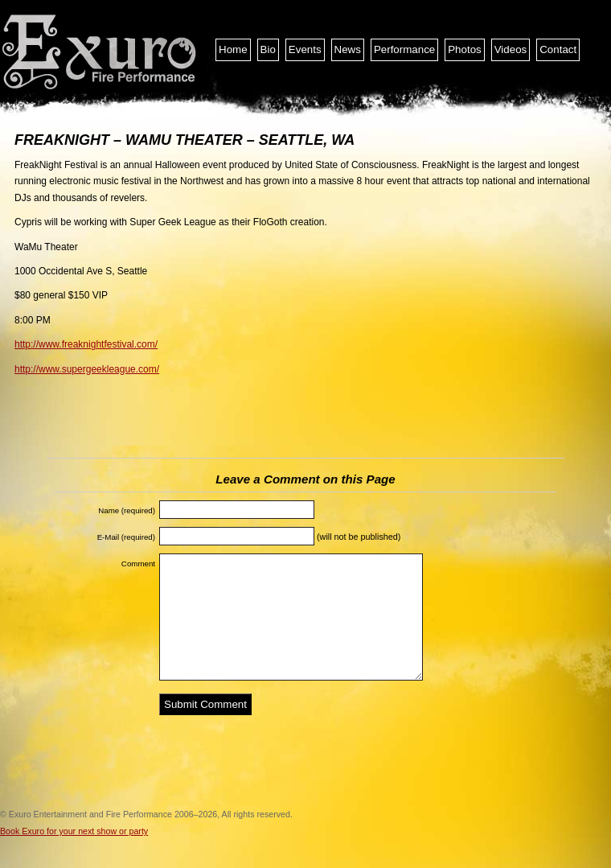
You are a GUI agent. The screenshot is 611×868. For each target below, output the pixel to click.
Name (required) (127, 510)
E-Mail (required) (126, 537)
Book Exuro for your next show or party (74, 831)
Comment (138, 564)
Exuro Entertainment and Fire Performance (100, 52)
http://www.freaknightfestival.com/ (86, 344)
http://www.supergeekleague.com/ (87, 369)
